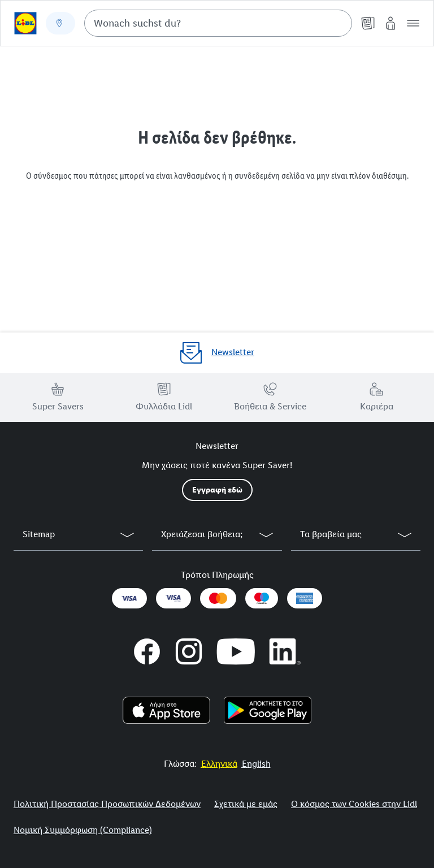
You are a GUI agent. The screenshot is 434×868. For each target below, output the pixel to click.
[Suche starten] (338, 23)
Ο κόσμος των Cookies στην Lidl (354, 804)
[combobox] (218, 23)
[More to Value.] (219, 764)
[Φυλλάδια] (368, 23)
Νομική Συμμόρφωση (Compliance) (83, 830)
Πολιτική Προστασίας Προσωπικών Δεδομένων (107, 804)
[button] (413, 23)
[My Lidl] (390, 23)
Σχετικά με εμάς (246, 804)
